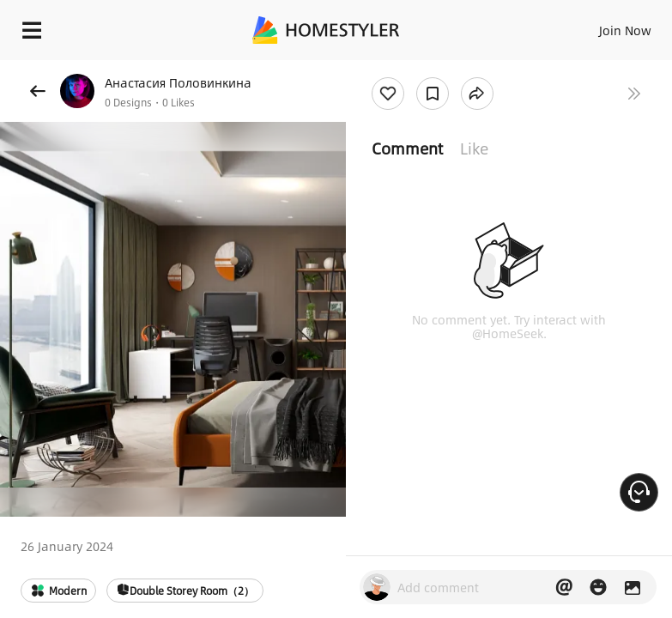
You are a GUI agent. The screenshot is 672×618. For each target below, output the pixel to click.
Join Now (625, 30)
